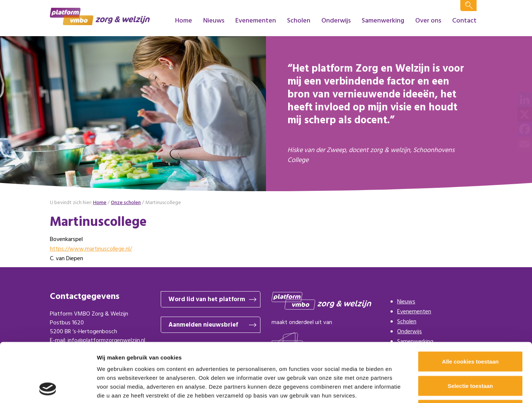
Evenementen (256, 21)
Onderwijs (336, 21)
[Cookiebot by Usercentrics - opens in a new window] (48, 389)
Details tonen (399, 388)
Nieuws (214, 21)
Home (184, 21)
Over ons (428, 21)
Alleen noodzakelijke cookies (470, 354)
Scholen (299, 21)
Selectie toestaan (470, 330)
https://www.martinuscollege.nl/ (91, 249)
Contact (464, 21)
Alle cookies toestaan (470, 306)
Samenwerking (383, 21)
